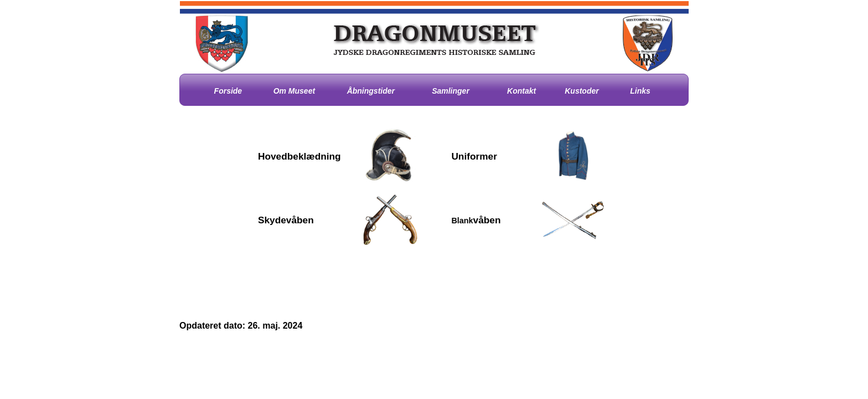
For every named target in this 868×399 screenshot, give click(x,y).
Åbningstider (371, 91)
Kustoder (582, 91)
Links (640, 91)
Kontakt (521, 91)
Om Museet (294, 91)
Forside (228, 91)
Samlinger (451, 91)
